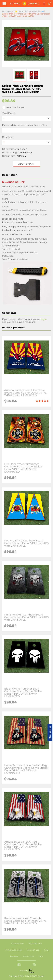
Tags (41, 956)
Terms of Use (33, 950)
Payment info (35, 943)
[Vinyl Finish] (26, 118)
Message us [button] (50, 733)
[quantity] (26, 142)
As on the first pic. (13, 107)
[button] (20, 75)
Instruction (28, 956)
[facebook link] (19, 965)
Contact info (17, 943)
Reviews (14, 956)
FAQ (46, 950)
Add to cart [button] (26, 164)
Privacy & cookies (13, 950)
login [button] (44, 319)
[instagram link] (34, 965)
